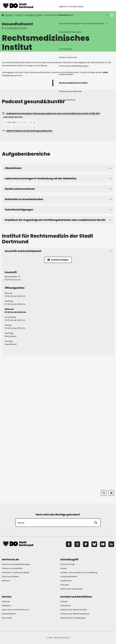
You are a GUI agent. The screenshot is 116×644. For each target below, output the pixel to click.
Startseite (7, 15)
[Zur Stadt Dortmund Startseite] (18, 6)
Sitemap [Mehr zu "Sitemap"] (6, 602)
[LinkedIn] (111, 544)
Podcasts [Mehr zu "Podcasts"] (65, 585)
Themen (19, 15)
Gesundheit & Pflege (34, 15)
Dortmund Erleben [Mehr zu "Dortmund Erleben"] (10, 577)
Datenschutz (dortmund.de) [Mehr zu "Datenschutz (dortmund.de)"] (74, 610)
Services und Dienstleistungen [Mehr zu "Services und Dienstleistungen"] (16, 564)
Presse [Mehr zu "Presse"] (63, 568)
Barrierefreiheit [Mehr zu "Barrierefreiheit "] (9, 614)
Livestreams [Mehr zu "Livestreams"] (66, 581)
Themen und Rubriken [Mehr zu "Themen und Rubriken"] (12, 568)
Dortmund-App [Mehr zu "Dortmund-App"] (68, 564)
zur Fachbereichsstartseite (15, 28)
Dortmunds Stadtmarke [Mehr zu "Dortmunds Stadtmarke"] (71, 589)
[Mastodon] (86, 544)
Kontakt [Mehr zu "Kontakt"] (64, 602)
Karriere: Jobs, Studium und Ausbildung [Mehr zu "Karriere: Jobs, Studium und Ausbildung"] (79, 573)
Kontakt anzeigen (58, 260)
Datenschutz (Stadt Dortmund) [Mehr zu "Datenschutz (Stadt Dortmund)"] (75, 614)
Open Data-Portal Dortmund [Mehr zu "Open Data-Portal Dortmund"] (15, 610)
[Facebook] (69, 544)
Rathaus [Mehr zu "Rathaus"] (6, 581)
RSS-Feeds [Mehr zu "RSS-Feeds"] (7, 618)
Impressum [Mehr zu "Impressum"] (66, 606)
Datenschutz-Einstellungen (73, 618)
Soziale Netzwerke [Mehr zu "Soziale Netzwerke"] (69, 577)
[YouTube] (103, 544)
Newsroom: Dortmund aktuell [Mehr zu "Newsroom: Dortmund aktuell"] (16, 573)
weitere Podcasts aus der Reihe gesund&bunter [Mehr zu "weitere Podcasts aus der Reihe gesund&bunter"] (27, 131)
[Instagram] (77, 544)
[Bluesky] (94, 544)
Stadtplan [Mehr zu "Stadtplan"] (6, 606)
